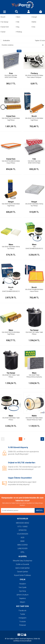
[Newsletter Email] (18, 510)
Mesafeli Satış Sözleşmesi (23, 561)
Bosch (34, 116)
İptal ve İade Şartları (23, 568)
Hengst (11, 202)
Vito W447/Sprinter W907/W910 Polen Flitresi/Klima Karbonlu (34, 163)
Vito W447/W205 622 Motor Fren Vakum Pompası (34, 76)
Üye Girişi (23, 591)
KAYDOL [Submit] (39, 510)
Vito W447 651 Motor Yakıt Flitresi (34, 333)
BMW (22, 541)
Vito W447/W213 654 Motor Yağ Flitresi (11, 119)
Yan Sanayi (34, 330)
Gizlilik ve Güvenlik (22, 564)
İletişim (22, 602)
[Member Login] (29, 12)
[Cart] (41, 12)
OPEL (22, 552)
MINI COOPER (22, 545)
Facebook (22, 611)
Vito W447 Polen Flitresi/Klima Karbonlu (34, 376)
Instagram (23, 618)
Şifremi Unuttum (23, 595)
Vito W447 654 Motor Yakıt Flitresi (11, 419)
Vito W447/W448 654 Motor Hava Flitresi (11, 162)
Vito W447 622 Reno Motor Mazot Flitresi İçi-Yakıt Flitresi (34, 420)
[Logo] (22, 5)
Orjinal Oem (11, 116)
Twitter (23, 614)
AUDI (22, 538)
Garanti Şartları (23, 572)
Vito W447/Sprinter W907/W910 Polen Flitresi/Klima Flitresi (11, 77)
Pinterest (23, 625)
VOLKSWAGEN (22, 534)
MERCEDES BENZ (23, 523)
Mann (11, 245)
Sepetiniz (22, 598)
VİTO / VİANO (22, 527)
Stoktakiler (6, 41)
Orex (11, 73)
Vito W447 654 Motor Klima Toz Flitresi (34, 205)
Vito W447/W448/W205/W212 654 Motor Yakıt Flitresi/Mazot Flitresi (34, 249)
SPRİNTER (23, 530)
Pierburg (34, 73)
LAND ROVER (23, 548)
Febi (34, 159)
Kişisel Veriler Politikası (22, 575)
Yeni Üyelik (22, 587)
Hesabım (23, 584)
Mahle (34, 416)
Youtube (23, 621)
